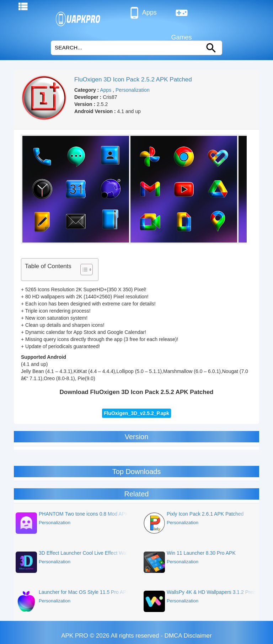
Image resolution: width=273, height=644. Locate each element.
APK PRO (75, 636)
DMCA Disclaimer (188, 636)
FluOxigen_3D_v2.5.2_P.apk (136, 413)
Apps (142, 13)
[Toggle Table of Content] (83, 270)
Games (182, 16)
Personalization (133, 90)
